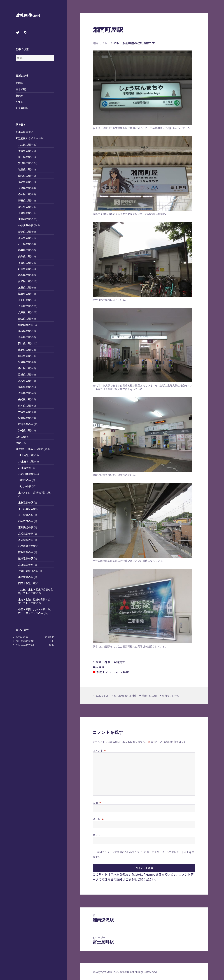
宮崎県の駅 (24, 418)
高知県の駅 (24, 381)
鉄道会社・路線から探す (29, 449)
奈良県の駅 (24, 318)
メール (98, 819)
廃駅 (18, 443)
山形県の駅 (24, 176)
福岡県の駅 (24, 387)
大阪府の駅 (24, 306)
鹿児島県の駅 (26, 424)
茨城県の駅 (24, 188)
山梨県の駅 (24, 256)
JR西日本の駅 (26, 474)
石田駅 (19, 83)
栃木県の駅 (24, 194)
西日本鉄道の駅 (27, 583)
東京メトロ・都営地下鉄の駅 (34, 492)
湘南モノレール (171, 696)
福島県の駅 (24, 182)
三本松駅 (21, 89)
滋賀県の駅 (24, 294)
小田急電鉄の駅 (27, 509)
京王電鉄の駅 (26, 515)
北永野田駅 (22, 108)
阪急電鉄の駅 (26, 552)
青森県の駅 (24, 151)
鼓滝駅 (19, 96)
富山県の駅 (24, 238)
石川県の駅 (24, 244)
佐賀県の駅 (24, 393)
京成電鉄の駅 (26, 534)
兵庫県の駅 (24, 312)
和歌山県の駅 (26, 325)
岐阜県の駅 (24, 269)
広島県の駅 (24, 350)
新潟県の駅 (24, 231)
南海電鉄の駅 (26, 577)
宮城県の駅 (24, 163)
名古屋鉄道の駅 (27, 546)
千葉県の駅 (24, 213)
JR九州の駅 (25, 486)
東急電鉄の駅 (26, 502)
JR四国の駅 (25, 480)
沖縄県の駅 (24, 430)
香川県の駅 (24, 368)
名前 (97, 802)
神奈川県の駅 (26, 225)
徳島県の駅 (24, 362)
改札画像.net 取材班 (125, 696)
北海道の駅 (24, 144)
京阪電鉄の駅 (26, 565)
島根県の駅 (24, 337)
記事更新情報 (23, 132)
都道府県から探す (26, 138)
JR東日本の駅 (26, 461)
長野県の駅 (24, 263)
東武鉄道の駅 (26, 527)
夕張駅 (19, 102)
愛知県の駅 (24, 281)
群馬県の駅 (24, 200)
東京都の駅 (24, 219)
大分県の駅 (24, 412)
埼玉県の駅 (24, 207)
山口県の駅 (24, 356)
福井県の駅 (24, 250)
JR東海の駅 (25, 468)
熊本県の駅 (24, 405)
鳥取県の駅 (24, 331)
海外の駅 (21, 437)
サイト (97, 835)
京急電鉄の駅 (26, 540)
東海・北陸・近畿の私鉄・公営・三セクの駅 (34, 601)
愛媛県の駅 (24, 374)
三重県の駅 (24, 287)
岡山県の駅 (24, 343)
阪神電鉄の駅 (26, 558)
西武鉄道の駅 (26, 521)
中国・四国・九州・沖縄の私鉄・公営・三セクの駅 (34, 611)
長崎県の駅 (24, 399)
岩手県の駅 (24, 157)
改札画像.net (28, 15)
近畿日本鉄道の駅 (28, 571)
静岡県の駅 (24, 275)
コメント (100, 750)
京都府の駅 (24, 300)
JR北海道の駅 (26, 455)
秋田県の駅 (24, 169)
